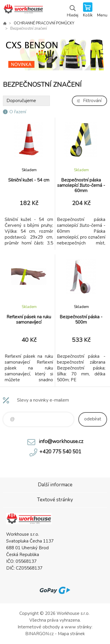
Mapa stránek (71, 634)
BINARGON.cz (39, 634)
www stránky (78, 627)
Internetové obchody (39, 627)
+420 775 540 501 (60, 452)
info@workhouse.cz (61, 441)
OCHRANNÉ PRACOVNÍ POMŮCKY (44, 23)
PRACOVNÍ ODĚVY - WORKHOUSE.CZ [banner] (23, 10)
